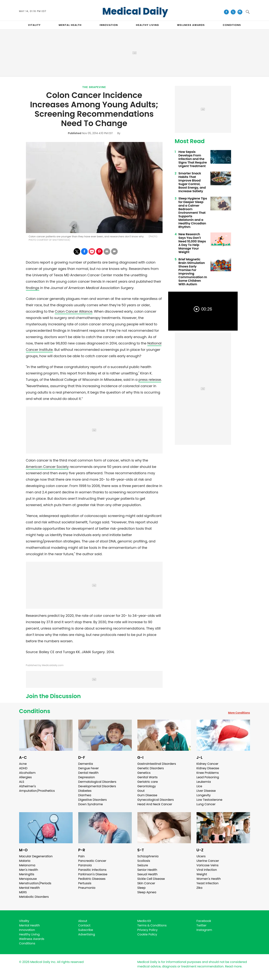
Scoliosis (144, 861)
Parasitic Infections (92, 870)
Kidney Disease (208, 768)
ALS (22, 782)
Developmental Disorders (97, 786)
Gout (141, 791)
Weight (202, 874)
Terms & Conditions (152, 925)
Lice (199, 786)
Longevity (204, 795)
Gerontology (147, 786)
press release (150, 380)
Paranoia (85, 865)
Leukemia (204, 782)
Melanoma (27, 865)
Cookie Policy (147, 934)
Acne (23, 764)
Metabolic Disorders (34, 897)
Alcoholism (27, 773)
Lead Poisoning (208, 777)
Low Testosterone (209, 800)
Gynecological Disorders (156, 800)
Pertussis (85, 883)
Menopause (28, 879)
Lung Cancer (206, 804)
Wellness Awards (191, 25)
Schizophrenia (148, 856)
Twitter (202, 925)
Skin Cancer (146, 883)
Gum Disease (147, 795)
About (83, 921)
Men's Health (29, 870)
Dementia (86, 764)
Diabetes (85, 791)
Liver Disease (206, 791)
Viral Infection (207, 870)
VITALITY (34, 25)
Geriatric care (148, 782)
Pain (81, 856)
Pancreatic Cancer (92, 861)
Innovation (27, 930)
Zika (200, 888)
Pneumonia (87, 888)
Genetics (144, 773)
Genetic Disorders (151, 768)
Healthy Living (29, 934)
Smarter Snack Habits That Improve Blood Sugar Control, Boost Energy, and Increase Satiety (192, 182)
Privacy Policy (148, 930)
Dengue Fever (89, 768)
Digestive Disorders (93, 800)
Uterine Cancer (208, 861)
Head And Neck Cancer (155, 804)
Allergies (26, 777)
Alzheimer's (28, 786)
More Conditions (239, 713)
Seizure (143, 865)
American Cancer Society (47, 467)
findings (33, 288)
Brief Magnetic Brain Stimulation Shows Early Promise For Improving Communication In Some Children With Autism (193, 272)
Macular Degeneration (36, 856)
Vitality (24, 921)
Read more (233, 966)
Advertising (87, 934)
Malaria (25, 861)
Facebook (204, 921)
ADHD (23, 768)
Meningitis (27, 874)
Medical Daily (135, 11)
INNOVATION (109, 25)
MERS (23, 892)
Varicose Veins (208, 865)
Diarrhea (85, 795)
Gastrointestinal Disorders (157, 764)
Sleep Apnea (147, 892)
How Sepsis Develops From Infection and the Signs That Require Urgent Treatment (193, 159)
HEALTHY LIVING (147, 25)
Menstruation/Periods (35, 883)
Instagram (204, 930)
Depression (87, 777)
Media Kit (144, 921)
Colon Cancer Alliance (74, 311)
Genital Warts (148, 777)
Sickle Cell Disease (151, 879)
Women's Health (209, 879)
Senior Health (147, 870)
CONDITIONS (232, 25)
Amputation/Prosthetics (37, 791)
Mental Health (30, 888)
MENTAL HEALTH (70, 25)
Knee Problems (208, 773)
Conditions (35, 711)
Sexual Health (148, 874)
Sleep (142, 888)
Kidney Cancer (208, 764)
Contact (84, 925)
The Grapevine (94, 87)
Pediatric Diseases (92, 879)
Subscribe (86, 930)
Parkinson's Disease (93, 874)
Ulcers (201, 856)
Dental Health (88, 773)
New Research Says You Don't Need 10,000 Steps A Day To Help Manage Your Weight (192, 243)
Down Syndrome (91, 804)
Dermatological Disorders (97, 782)
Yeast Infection (208, 883)
